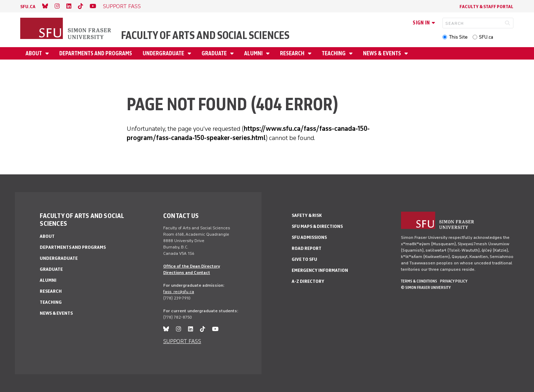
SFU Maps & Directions (317, 226)
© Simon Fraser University (426, 287)
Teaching (334, 53)
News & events (382, 53)
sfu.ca (28, 7)
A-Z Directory (308, 281)
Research (293, 53)
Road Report (307, 248)
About (34, 53)
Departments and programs (96, 53)
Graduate (215, 53)
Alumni (254, 53)
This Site (458, 37)
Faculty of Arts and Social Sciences (205, 35)
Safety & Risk (307, 215)
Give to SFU (304, 259)
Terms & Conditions (419, 281)
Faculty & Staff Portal (486, 7)
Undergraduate (164, 53)
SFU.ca (486, 37)
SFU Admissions (309, 237)
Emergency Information (320, 270)
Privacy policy (454, 281)
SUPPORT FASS (122, 6)
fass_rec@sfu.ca (179, 292)
